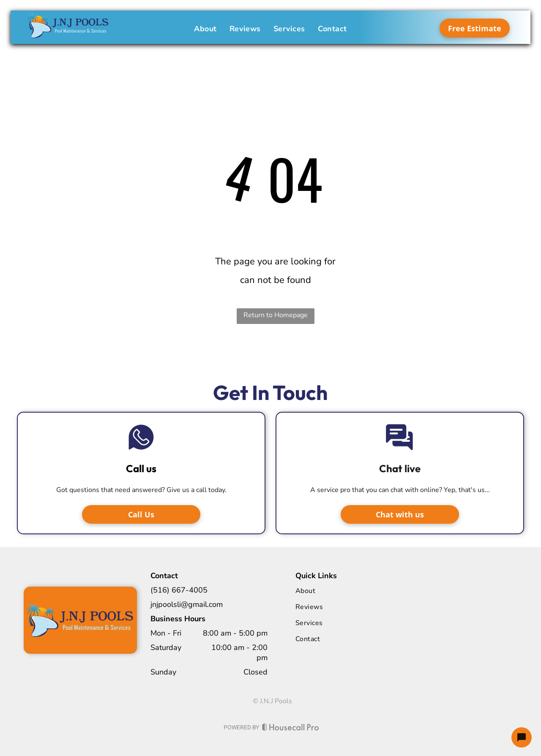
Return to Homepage (276, 315)
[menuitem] (205, 29)
